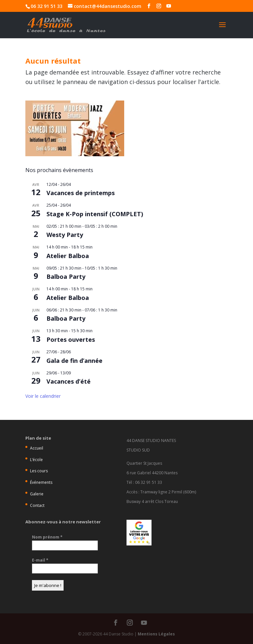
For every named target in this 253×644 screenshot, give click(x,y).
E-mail (40, 560)
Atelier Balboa (68, 256)
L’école (36, 460)
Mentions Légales (156, 634)
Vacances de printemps (81, 193)
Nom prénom (47, 537)
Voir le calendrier (43, 396)
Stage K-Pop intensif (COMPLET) (95, 214)
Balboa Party (66, 277)
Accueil (37, 448)
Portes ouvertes (71, 339)
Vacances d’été (69, 381)
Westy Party (65, 235)
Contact (37, 505)
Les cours (39, 471)
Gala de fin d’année (74, 361)
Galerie (37, 494)
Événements (41, 482)
